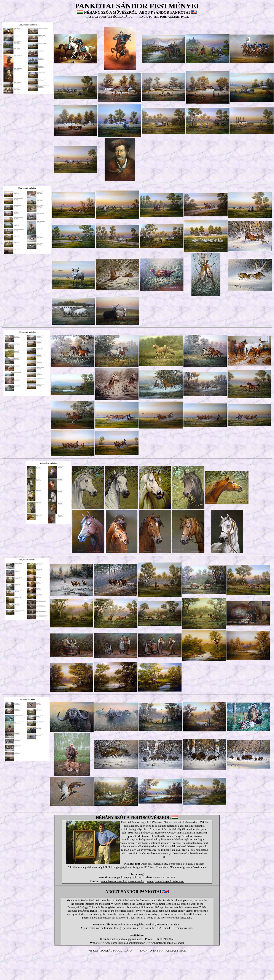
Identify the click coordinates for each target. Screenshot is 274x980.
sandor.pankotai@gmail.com (125, 877)
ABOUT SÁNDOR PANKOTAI (165, 12)
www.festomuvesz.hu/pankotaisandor (123, 881)
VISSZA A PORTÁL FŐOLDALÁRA (110, 951)
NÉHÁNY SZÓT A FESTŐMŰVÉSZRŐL (133, 817)
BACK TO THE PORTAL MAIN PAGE (163, 951)
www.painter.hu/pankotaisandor (165, 881)
